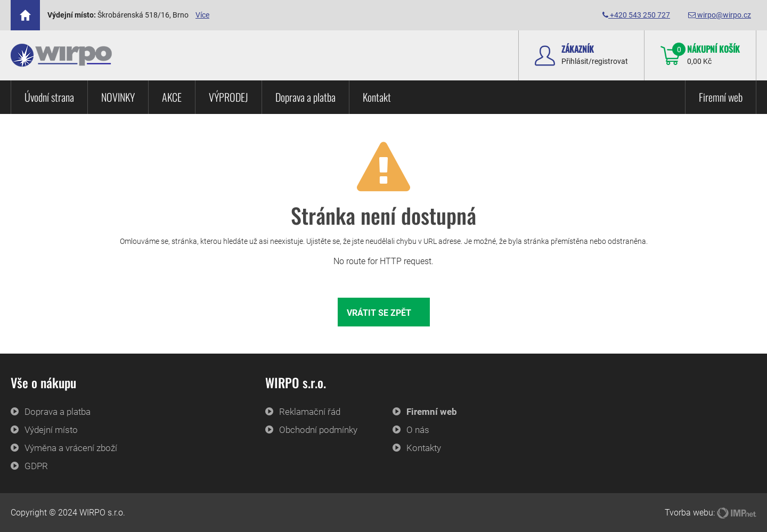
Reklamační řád (310, 412)
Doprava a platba (305, 97)
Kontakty (424, 448)
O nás (418, 430)
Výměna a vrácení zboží (71, 448)
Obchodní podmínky (318, 430)
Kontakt (377, 97)
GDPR (36, 466)
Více (202, 15)
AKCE (172, 97)
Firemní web (721, 97)
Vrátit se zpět (379, 313)
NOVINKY (118, 97)
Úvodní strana (49, 97)
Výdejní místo (51, 430)
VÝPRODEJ (229, 97)
